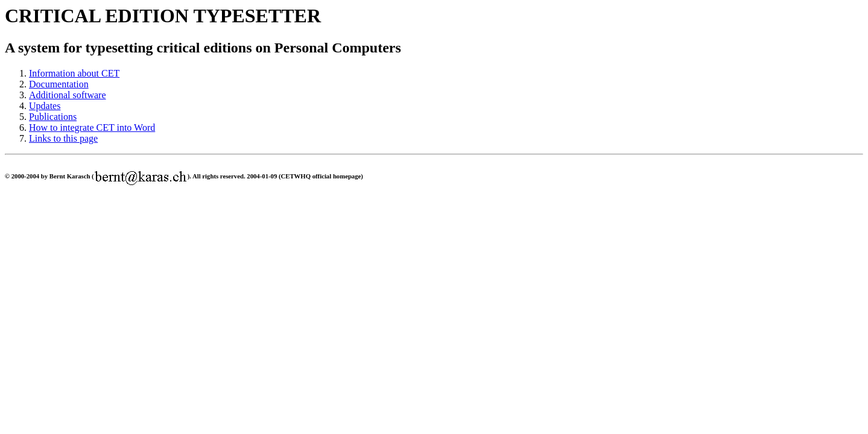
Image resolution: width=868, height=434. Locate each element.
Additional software (68, 95)
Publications (53, 117)
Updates (45, 106)
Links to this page (63, 138)
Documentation (59, 84)
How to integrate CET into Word (92, 127)
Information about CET (74, 73)
